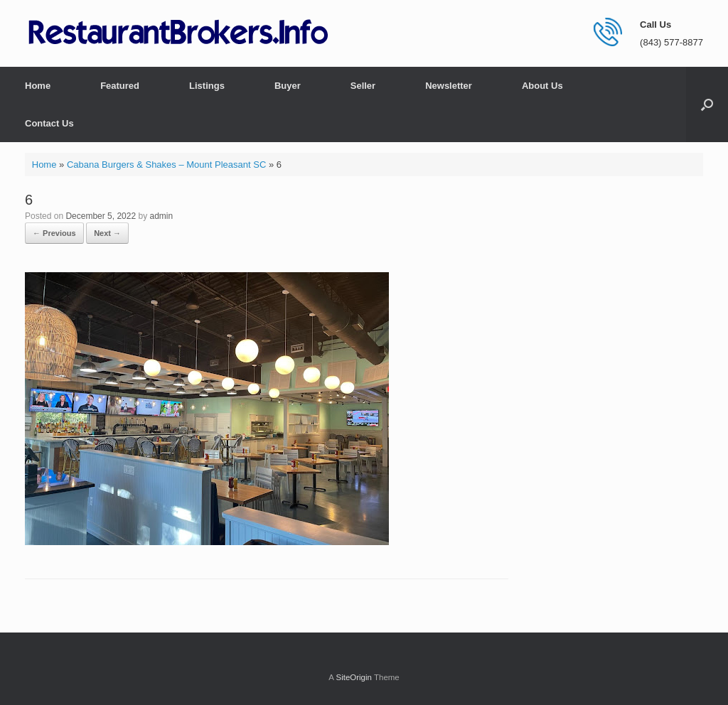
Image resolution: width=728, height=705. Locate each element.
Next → (107, 233)
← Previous (54, 233)
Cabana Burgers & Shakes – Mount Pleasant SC (166, 165)
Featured (120, 86)
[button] (707, 104)
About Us (542, 86)
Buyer (288, 86)
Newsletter (449, 86)
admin (161, 216)
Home (38, 86)
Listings (207, 86)
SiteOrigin (354, 677)
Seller (363, 86)
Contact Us (49, 123)
